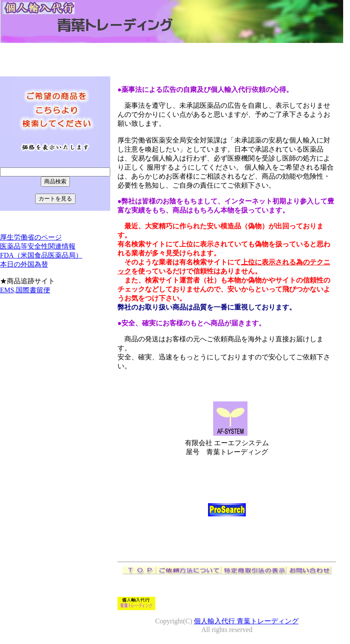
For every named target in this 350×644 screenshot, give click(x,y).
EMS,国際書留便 (25, 290)
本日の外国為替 (24, 264)
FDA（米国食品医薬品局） (41, 255)
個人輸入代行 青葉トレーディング (246, 621)
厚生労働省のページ (31, 237)
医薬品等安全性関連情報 (38, 246)
